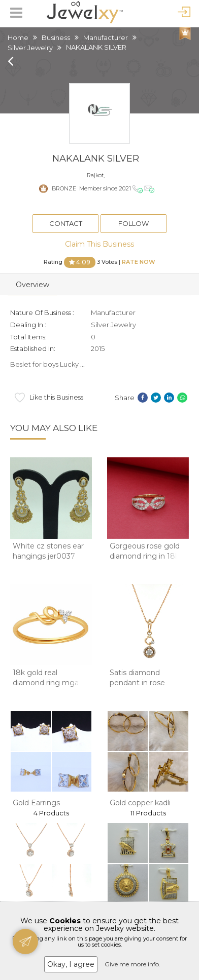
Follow (134, 223)
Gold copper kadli (140, 803)
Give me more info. (132, 964)
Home (18, 37)
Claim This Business (99, 244)
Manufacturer (106, 37)
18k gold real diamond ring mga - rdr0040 (48, 682)
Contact (66, 223)
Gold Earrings (36, 803)
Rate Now (139, 261)
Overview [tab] (32, 285)
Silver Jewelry (30, 48)
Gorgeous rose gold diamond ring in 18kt (146, 551)
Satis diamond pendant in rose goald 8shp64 (137, 682)
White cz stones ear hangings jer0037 (48, 551)
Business (56, 37)
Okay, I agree (71, 964)
